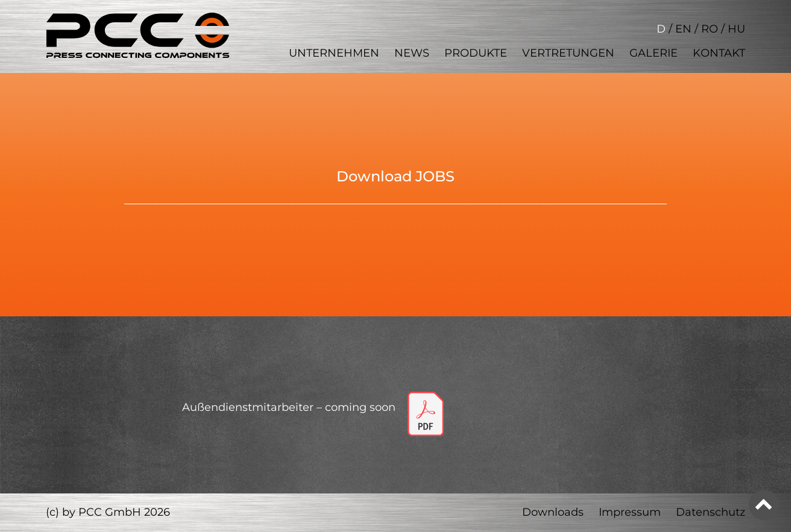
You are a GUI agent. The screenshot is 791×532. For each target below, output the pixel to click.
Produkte (476, 53)
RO (710, 29)
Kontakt (719, 53)
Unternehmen (334, 53)
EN (683, 29)
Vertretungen (568, 53)
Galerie (654, 53)
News (412, 53)
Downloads (553, 512)
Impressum (630, 512)
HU (736, 29)
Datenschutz (711, 512)
